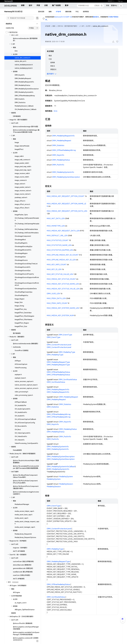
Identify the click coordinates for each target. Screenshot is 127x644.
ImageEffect (19, 149)
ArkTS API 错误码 (19, 551)
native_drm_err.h (20, 61)
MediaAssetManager (22, 504)
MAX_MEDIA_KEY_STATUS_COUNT (61, 279)
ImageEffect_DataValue (23, 313)
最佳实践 (68, 12)
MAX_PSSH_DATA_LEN (56, 298)
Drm (16, 51)
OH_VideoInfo (20, 440)
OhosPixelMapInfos (21, 295)
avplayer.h (18, 375)
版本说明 (41, 12)
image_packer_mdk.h (22, 163)
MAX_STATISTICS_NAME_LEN (59, 245)
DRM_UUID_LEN (53, 294)
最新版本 (96, 17)
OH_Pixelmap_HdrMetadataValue (26, 229)
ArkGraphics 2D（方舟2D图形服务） (22, 616)
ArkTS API (15, 35)
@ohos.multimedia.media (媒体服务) (26, 344)
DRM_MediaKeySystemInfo (24, 92)
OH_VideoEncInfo (21, 436)
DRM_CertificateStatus (68, 380)
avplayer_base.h (20, 378)
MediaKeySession (66, 484)
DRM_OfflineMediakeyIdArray (25, 96)
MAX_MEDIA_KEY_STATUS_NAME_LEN (63, 284)
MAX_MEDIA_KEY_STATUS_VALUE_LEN (63, 289)
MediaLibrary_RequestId (23, 534)
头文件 (15, 54)
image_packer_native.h (23, 187)
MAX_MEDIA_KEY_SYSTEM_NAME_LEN (63, 308)
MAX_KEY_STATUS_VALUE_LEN (60, 274)
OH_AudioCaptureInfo (23, 409)
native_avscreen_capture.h (24, 381)
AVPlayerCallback (21, 402)
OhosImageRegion (21, 253)
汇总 (50, 59)
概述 (50, 56)
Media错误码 (17, 450)
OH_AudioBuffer (20, 405)
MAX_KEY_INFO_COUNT (57, 265)
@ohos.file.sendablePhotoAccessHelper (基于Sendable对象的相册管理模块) (26, 468)
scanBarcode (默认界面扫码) (23, 572)
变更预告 (86, 12)
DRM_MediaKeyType (67, 352)
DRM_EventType (65, 335)
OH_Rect (18, 430)
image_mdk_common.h (22, 160)
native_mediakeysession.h (24, 65)
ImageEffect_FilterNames (24, 320)
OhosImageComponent (23, 236)
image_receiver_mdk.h (22, 173)
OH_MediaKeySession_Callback (26, 109)
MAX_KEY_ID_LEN (54, 269)
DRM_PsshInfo (20, 99)
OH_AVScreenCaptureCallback (25, 419)
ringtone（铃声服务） (21, 548)
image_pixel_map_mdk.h (23, 167)
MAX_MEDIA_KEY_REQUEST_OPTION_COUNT (66, 196)
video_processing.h (21, 392)
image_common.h (21, 180)
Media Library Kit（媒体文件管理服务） (23, 454)
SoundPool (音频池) (22, 350)
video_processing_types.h (24, 395)
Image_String (19, 306)
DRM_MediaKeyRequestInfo (24, 82)
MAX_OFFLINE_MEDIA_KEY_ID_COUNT (63, 255)
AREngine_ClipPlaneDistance (25, 610)
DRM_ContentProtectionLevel (59, 345)
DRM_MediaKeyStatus (22, 85)
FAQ (77, 12)
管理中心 (114, 5)
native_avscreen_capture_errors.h (26, 388)
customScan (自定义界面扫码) (23, 561)
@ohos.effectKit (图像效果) (23, 623)
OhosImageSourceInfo (23, 267)
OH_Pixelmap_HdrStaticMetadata (27, 233)
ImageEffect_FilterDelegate (24, 316)
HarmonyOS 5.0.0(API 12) (63, 17)
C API (13, 44)
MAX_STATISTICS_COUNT (58, 240)
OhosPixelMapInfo (21, 243)
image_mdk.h (19, 156)
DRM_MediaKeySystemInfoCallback (61, 467)
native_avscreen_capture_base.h (26, 385)
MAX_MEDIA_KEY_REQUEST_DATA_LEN (63, 231)
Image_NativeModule (22, 146)
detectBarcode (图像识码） (23, 565)
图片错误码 (17, 333)
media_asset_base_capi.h (24, 515)
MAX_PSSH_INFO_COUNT (57, 303)
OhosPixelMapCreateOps (24, 292)
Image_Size (19, 302)
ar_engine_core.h (21, 603)
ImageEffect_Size (21, 326)
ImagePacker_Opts (21, 215)
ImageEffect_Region (22, 323)
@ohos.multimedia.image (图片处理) (26, 127)
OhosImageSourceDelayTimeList (26, 264)
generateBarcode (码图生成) (23, 568)
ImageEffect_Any (21, 309)
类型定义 (53, 69)
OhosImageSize (20, 257)
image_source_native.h (23, 194)
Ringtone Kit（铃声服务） (19, 541)
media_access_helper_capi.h (24, 511)
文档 (107, 5)
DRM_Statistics (20, 102)
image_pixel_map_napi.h (23, 170)
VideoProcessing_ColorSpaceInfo (26, 443)
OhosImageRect (20, 240)
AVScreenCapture (21, 364)
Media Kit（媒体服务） (17, 337)
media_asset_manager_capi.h (25, 527)
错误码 (14, 113)
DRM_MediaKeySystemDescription (27, 89)
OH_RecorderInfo (21, 426)
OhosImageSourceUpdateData (26, 289)
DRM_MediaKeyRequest (23, 78)
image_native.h (20, 184)
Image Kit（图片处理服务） (19, 120)
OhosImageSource (21, 260)
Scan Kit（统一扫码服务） (19, 555)
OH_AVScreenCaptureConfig (25, 423)
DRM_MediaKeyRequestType (58, 362)
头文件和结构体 (17, 596)
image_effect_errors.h (22, 204)
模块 (15, 47)
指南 (50, 12)
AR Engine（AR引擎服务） (18, 586)
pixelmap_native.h (21, 197)
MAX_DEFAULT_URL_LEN (57, 236)
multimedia (17, 347)
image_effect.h (20, 201)
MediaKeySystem (66, 477)
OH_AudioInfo (20, 416)
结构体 (15, 72)
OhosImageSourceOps (23, 271)
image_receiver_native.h (23, 191)
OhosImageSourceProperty (24, 274)
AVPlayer (18, 361)
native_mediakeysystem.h (24, 68)
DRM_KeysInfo (20, 75)
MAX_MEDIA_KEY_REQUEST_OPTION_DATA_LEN (67, 211)
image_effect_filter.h (22, 208)
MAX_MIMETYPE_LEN (56, 226)
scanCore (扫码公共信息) (22, 575)
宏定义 (53, 66)
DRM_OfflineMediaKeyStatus (58, 372)
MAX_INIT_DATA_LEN (56, 218)
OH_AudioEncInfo (21, 412)
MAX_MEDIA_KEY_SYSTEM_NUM (60, 315)
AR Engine (16, 592)
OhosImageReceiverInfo (23, 250)
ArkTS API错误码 (19, 579)
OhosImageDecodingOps (24, 246)
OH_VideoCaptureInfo (23, 433)
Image (17, 142)
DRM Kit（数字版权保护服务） (68, 26)
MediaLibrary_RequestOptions (25, 537)
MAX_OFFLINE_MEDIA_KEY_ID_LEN (61, 260)
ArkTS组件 (15, 472)
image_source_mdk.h (22, 177)
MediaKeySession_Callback (24, 106)
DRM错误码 (17, 116)
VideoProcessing (21, 368)
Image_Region (20, 299)
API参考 (58, 12)
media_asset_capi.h (21, 518)
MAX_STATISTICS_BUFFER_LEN (60, 250)
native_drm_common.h (22, 58)
